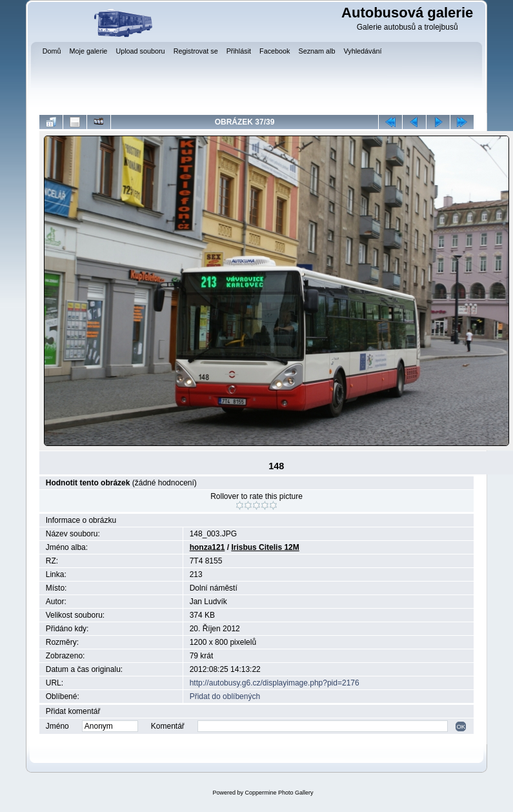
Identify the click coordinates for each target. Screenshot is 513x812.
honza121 (207, 547)
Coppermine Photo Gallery (279, 793)
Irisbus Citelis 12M (265, 547)
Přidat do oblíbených (225, 696)
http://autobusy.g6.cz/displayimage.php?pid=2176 (275, 683)
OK (461, 726)
